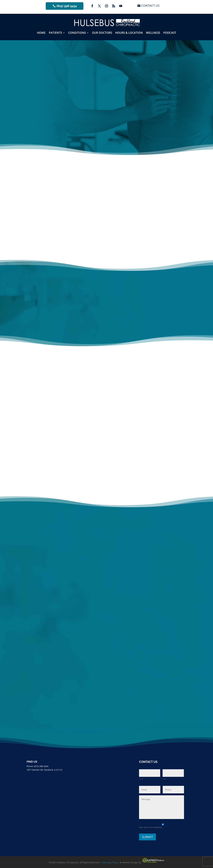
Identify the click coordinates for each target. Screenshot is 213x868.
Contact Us (150, 6)
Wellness (153, 33)
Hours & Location (129, 33)
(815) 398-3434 (67, 6)
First (141, 779)
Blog (115, 862)
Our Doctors (102, 33)
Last (164, 779)
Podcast (170, 33)
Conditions (77, 33)
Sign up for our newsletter (151, 827)
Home (41, 33)
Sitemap (106, 862)
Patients (55, 33)
